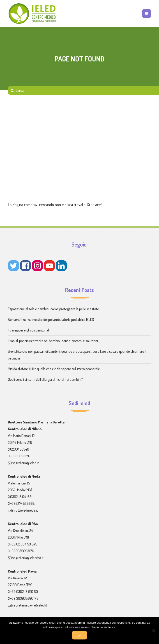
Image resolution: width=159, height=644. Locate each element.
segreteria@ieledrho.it (28, 558)
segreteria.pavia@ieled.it (30, 605)
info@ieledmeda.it (25, 510)
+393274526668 (22, 503)
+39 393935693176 (24, 598)
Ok (79, 636)
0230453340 (20, 449)
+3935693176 (20, 456)
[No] (153, 631)
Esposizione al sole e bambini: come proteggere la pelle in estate (53, 309)
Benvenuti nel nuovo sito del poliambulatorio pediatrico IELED (51, 320)
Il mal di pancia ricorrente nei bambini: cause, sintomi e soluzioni (53, 341)
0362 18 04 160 (21, 497)
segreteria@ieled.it (25, 463)
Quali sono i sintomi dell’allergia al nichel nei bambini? (45, 379)
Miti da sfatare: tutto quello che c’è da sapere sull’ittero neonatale (54, 369)
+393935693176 (22, 551)
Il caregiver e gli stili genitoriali (29, 330)
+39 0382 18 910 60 (24, 592)
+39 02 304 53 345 (24, 544)
